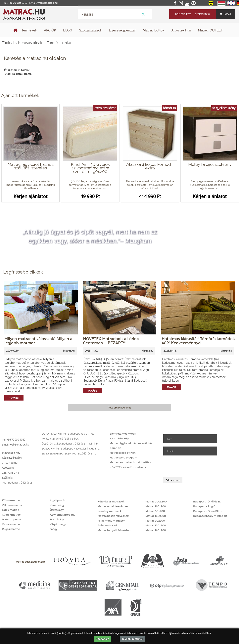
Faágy (54, 529)
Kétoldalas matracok (111, 501)
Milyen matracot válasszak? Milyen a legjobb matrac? (38, 341)
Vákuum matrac (12, 505)
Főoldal (8, 43)
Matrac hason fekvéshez (113, 516)
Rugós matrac (11, 529)
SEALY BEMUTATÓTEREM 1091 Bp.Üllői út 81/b (69, 453)
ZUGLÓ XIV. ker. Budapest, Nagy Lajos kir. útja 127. (72, 449)
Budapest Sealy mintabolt (210, 516)
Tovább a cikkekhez (120, 408)
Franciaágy (57, 519)
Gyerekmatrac (11, 515)
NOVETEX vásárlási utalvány (128, 467)
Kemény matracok (110, 511)
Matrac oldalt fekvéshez (113, 506)
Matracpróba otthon (123, 453)
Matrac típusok (12, 519)
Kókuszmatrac (11, 500)
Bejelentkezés (183, 14)
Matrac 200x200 (156, 501)
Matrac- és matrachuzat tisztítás (130, 462)
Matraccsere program (123, 457)
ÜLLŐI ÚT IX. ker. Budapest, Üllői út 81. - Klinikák (70, 444)
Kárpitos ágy (58, 524)
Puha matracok (108, 525)
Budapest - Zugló (204, 506)
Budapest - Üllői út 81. (207, 501)
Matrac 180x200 (156, 516)
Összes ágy (57, 510)
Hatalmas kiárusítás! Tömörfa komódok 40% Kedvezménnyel (198, 341)
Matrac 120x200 (156, 525)
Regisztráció (202, 14)
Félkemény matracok (111, 521)
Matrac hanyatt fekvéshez (114, 530)
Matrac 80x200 (155, 511)
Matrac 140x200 (156, 530)
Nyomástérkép (119, 438)
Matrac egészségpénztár (30, 562)
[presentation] (194, 466)
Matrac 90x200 (155, 521)
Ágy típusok (57, 500)
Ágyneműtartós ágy (62, 515)
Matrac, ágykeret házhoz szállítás (131, 443)
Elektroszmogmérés (123, 434)
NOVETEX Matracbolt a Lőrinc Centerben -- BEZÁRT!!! (111, 341)
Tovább (14, 398)
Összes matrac (11, 524)
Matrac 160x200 (156, 506)
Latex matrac (10, 510)
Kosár (225, 14)
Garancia (115, 448)
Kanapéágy (57, 505)
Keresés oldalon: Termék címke (45, 43)
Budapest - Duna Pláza (208, 511)
